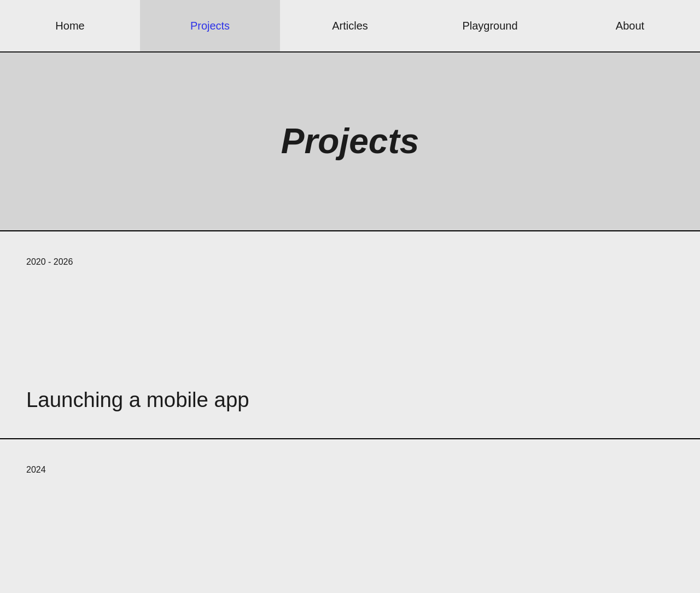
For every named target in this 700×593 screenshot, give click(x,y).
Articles (350, 26)
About (630, 26)
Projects (210, 26)
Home (70, 26)
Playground (490, 26)
